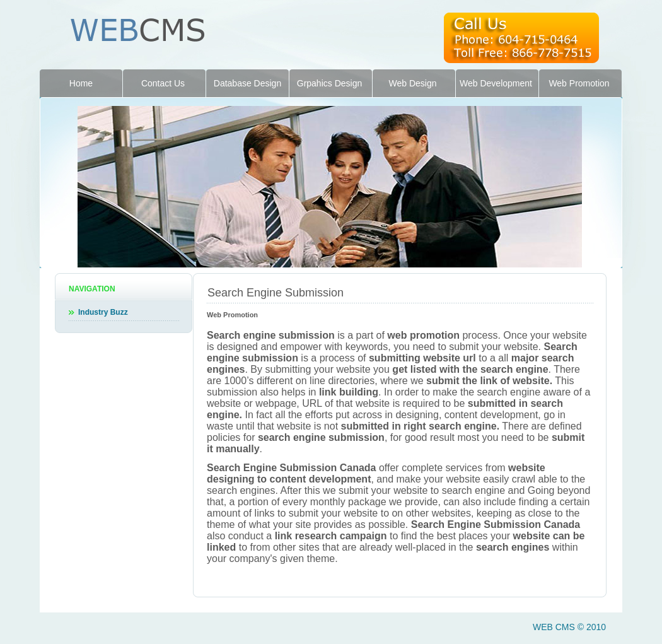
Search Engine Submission (276, 293)
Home (81, 83)
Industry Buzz (103, 312)
